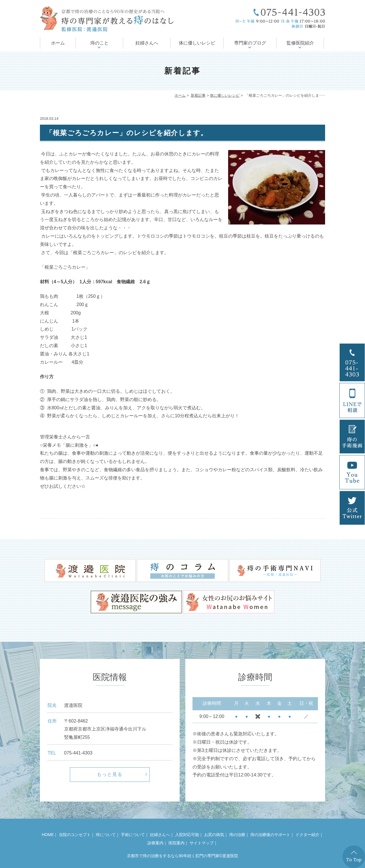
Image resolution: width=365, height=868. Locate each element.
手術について (133, 835)
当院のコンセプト (75, 835)
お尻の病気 (214, 835)
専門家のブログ (250, 43)
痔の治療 (237, 835)
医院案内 (177, 843)
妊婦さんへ (147, 43)
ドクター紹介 (307, 835)
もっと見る (110, 774)
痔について (106, 835)
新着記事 (198, 95)
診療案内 (155, 843)
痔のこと (100, 43)
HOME (48, 835)
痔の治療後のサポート (270, 835)
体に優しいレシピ (197, 43)
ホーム (58, 43)
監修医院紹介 (300, 43)
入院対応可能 (187, 835)
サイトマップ (202, 843)
